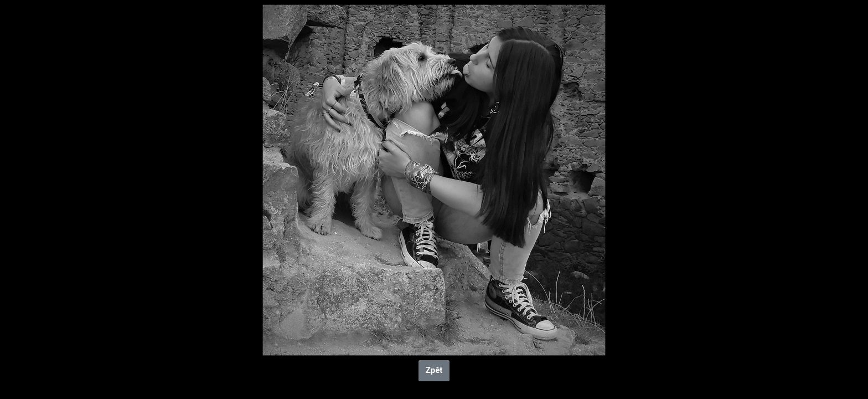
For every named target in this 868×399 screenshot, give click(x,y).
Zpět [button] (434, 370)
